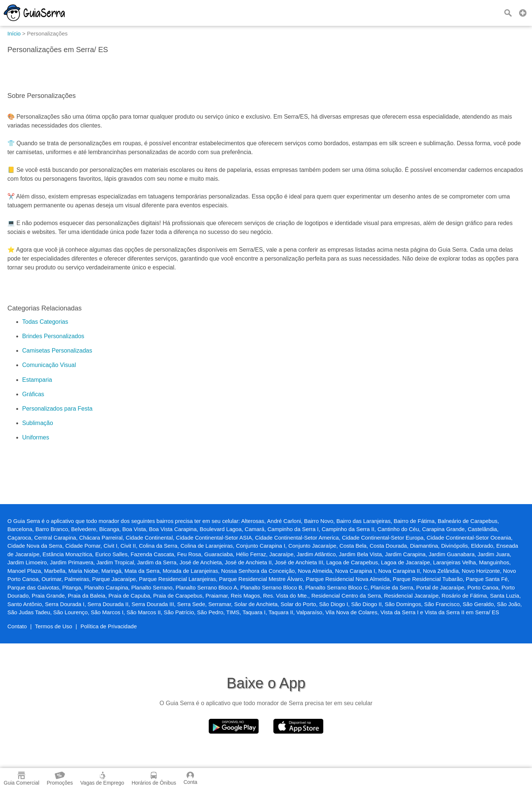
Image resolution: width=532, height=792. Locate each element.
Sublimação (38, 423)
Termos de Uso (54, 626)
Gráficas (33, 394)
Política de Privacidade (109, 626)
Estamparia (37, 380)
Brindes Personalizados (53, 336)
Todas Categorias (45, 322)
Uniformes (36, 437)
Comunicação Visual (49, 365)
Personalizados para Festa (57, 409)
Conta (190, 778)
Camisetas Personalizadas (57, 351)
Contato (17, 626)
